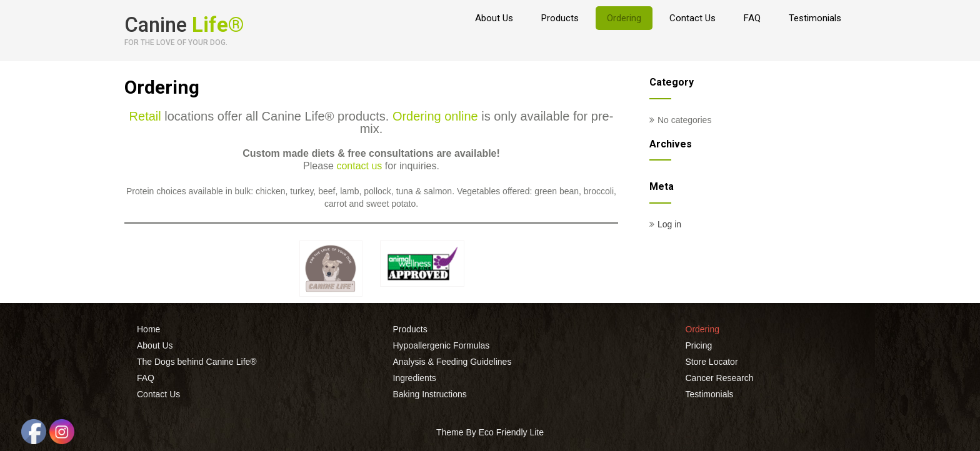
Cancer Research (720, 378)
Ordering (624, 18)
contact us (359, 166)
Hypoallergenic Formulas (442, 345)
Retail (145, 116)
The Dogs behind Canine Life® (197, 362)
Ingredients (415, 378)
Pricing (699, 345)
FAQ (752, 18)
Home (148, 329)
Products (560, 18)
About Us (494, 18)
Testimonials (815, 18)
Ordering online (435, 116)
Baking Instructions (430, 394)
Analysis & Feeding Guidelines (452, 362)
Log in (669, 224)
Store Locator (712, 362)
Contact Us (692, 18)
